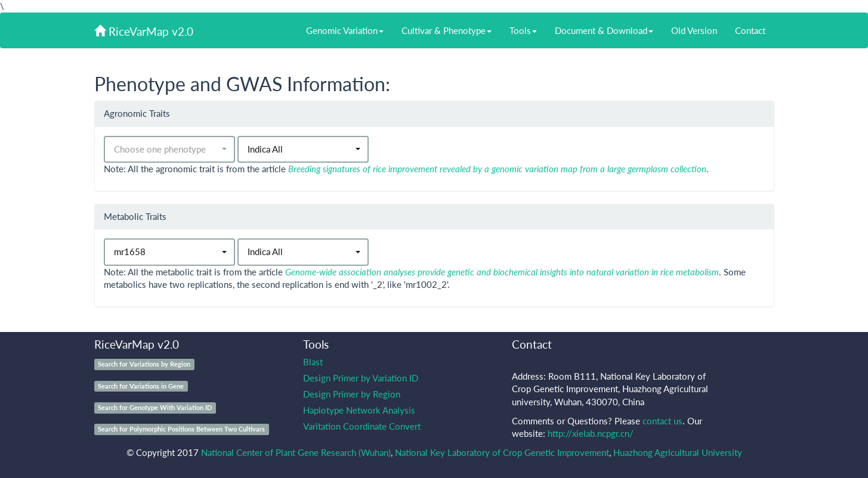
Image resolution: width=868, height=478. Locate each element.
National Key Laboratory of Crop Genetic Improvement (502, 452)
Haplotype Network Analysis (359, 410)
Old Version (694, 30)
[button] (169, 149)
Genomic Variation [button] (345, 30)
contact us (662, 421)
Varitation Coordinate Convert (362, 426)
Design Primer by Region (352, 394)
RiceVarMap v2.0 (144, 31)
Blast (313, 362)
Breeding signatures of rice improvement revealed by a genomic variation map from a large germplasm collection (497, 169)
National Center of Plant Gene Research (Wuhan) (296, 452)
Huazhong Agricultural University (678, 452)
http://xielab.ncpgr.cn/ (591, 433)
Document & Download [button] (604, 30)
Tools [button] (523, 30)
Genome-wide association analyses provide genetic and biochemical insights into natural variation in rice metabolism (502, 272)
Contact (750, 30)
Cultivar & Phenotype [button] (447, 30)
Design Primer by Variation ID (361, 378)
